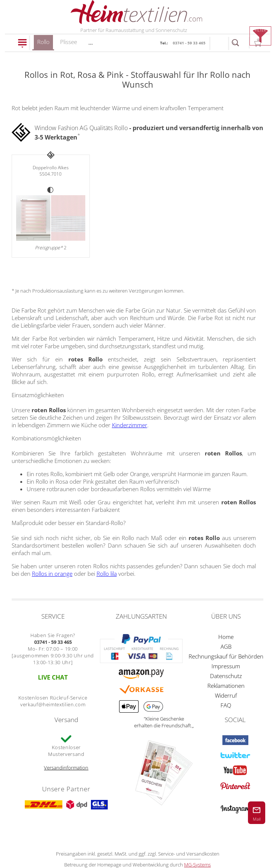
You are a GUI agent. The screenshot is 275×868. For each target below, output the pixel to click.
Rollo (43, 44)
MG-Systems (197, 865)
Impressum (226, 666)
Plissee (69, 42)
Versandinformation (66, 768)
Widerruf (226, 695)
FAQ (226, 705)
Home (226, 637)
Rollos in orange (52, 574)
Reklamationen (226, 686)
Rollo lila (107, 574)
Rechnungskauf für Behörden (226, 656)
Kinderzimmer (130, 425)
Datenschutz (226, 676)
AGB (226, 646)
